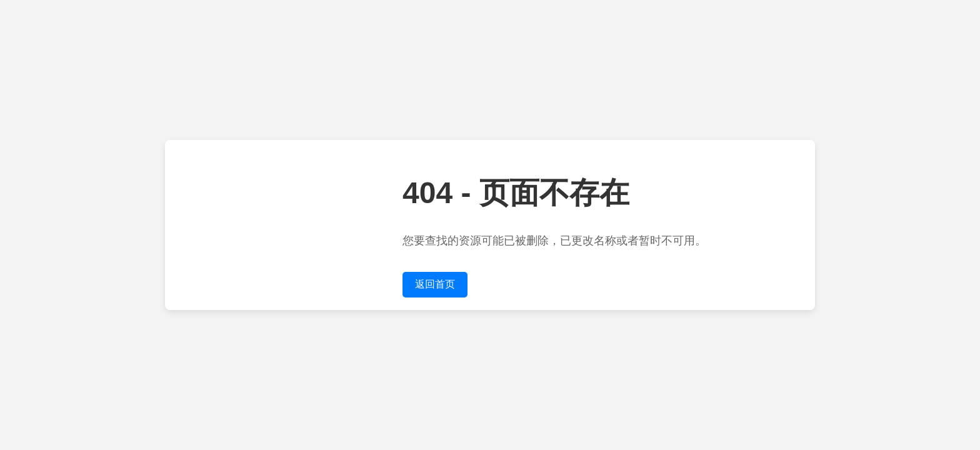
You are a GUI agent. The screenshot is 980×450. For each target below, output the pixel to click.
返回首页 (435, 284)
